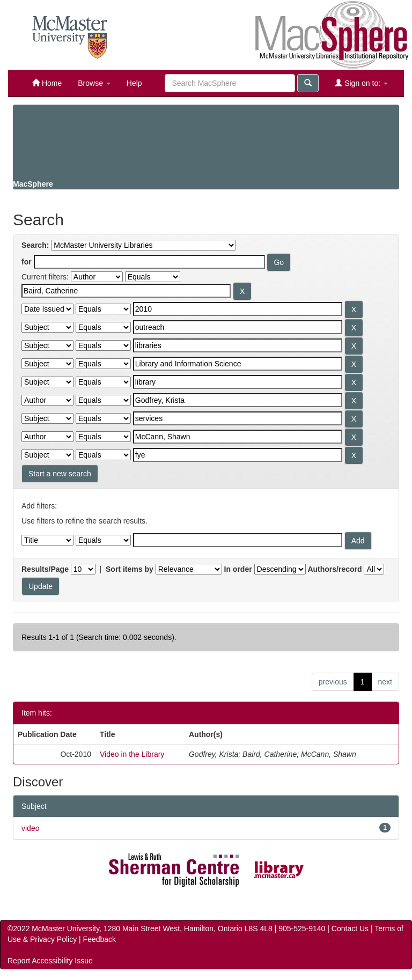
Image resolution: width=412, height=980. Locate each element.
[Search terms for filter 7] (238, 400)
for (27, 262)
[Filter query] (238, 540)
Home (47, 83)
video (30, 828)
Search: (35, 245)
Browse (94, 83)
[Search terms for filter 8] (238, 418)
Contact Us (350, 929)
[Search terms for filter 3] (238, 327)
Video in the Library (132, 754)
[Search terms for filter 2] (238, 309)
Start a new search (60, 474)
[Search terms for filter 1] (126, 291)
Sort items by (130, 569)
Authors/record (334, 569)
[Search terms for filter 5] (238, 364)
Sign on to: (361, 83)
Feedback (100, 939)
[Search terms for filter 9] (238, 437)
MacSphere (33, 184)
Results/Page (45, 569)
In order (238, 569)
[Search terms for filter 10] (238, 455)
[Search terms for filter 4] (238, 345)
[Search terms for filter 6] (238, 382)
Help (134, 83)
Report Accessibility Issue (50, 961)
